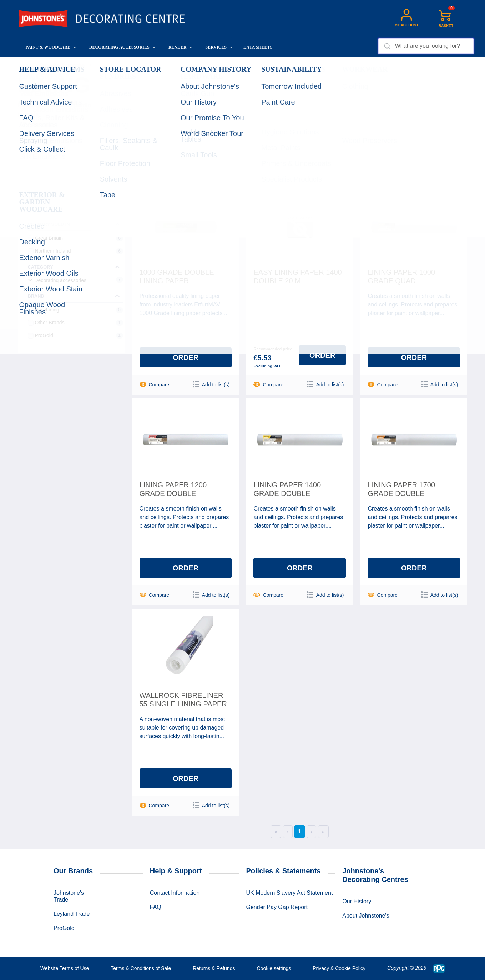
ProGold (64, 928)
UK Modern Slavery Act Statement (290, 893)
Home (25, 65)
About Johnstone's (366, 916)
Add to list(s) (211, 384)
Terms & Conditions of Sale (141, 968)
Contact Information (175, 893)
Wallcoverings (107, 65)
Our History (357, 901)
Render (180, 47)
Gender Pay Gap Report (277, 907)
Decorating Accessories (122, 47)
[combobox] (426, 46)
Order (186, 357)
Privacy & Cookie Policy (339, 968)
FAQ (156, 907)
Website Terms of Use (65, 968)
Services (219, 47)
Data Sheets (258, 47)
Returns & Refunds (214, 968)
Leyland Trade (72, 914)
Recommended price (273, 349)
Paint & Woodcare (51, 47)
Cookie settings (274, 968)
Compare (155, 384)
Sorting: (346, 143)
